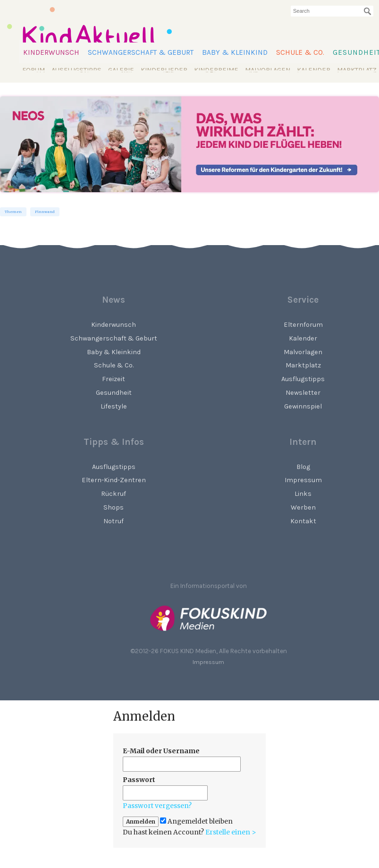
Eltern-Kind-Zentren (114, 480)
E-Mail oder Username (161, 751)
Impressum (208, 662)
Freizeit (114, 379)
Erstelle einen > (231, 832)
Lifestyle (114, 406)
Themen (13, 212)
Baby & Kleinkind (235, 52)
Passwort (139, 780)
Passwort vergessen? (157, 806)
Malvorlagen (268, 70)
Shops (114, 507)
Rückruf (114, 494)
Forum (34, 70)
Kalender (314, 70)
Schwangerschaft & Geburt (141, 52)
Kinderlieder (164, 70)
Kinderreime (216, 70)
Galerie (121, 70)
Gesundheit (114, 393)
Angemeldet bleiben (196, 821)
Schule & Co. (300, 52)
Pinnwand (45, 212)
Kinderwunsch (51, 52)
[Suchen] (368, 11)
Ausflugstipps (76, 70)
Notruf (114, 521)
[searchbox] (332, 11)
